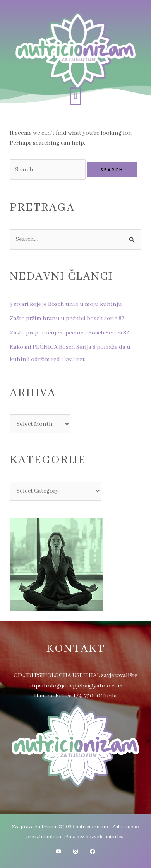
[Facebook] (93, 851)
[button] (75, 96)
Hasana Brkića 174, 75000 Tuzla (75, 696)
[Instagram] (75, 851)
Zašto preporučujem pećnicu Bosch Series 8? (69, 333)
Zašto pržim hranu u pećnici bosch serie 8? (67, 319)
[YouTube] (58, 851)
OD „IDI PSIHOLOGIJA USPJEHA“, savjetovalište (75, 675)
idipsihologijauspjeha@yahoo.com (75, 686)
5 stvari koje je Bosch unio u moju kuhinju (66, 304)
